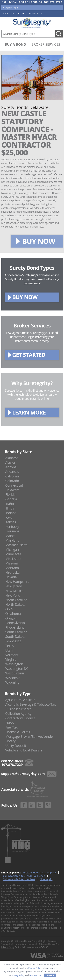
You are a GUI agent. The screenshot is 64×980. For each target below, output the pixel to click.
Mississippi (13, 559)
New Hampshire (17, 582)
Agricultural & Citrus (20, 700)
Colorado (12, 481)
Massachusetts (16, 545)
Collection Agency (18, 714)
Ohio (9, 609)
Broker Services (46, 44)
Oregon (11, 618)
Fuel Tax (11, 727)
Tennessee (13, 641)
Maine (10, 536)
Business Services (18, 709)
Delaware (12, 490)
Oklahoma (13, 614)
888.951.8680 (28, 2)
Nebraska (12, 572)
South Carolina (16, 632)
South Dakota (15, 637)
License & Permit (18, 732)
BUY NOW (39, 241)
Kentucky (12, 527)
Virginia (11, 659)
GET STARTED (29, 355)
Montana (12, 568)
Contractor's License (20, 718)
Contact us (35, 13)
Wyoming (12, 682)
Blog (21, 13)
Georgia (11, 499)
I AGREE (50, 975)
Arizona (11, 467)
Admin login (12, 8)
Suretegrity (47, 879)
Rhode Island (15, 627)
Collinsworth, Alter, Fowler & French (24, 876)
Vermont (12, 655)
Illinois (10, 508)
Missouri (12, 563)
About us (9, 13)
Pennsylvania (15, 623)
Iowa (9, 517)
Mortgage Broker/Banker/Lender (30, 736)
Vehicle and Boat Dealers (24, 750)
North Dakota (15, 604)
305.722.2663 (8, 931)
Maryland (12, 540)
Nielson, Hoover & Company (39, 872)
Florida (10, 494)
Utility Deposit (16, 746)
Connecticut (14, 485)
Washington (14, 664)
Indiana (11, 513)
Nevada (11, 577)
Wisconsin (13, 678)
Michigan (12, 549)
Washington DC (17, 669)
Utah (9, 650)
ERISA (9, 723)
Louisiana (12, 531)
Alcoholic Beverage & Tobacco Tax (30, 704)
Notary (10, 741)
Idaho (10, 504)
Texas (10, 646)
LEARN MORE (29, 412)
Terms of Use (35, 976)
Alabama (12, 458)
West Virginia (15, 673)
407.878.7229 (53, 2)
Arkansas (12, 472)
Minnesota (13, 554)
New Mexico (14, 591)
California (12, 476)
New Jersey (13, 586)
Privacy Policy (8, 947)
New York (12, 595)
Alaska (10, 462)
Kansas (11, 522)
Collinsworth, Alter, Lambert (19, 879)
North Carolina (16, 600)
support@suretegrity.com (23, 774)
